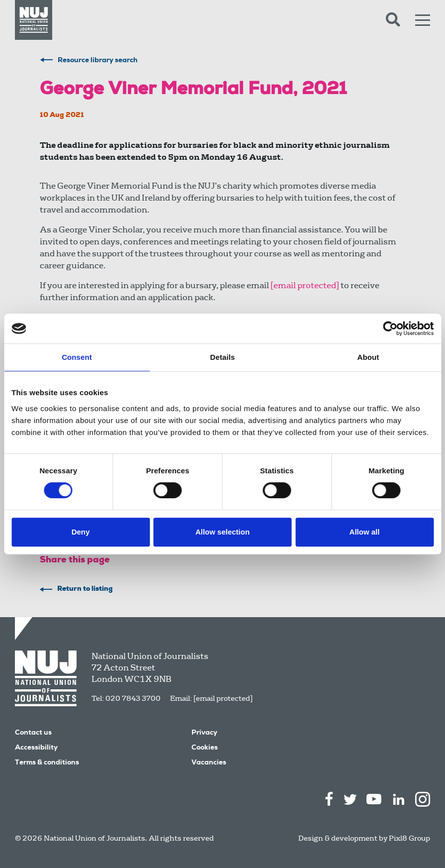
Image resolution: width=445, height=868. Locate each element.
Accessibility (36, 748)
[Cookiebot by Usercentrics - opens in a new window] (390, 328)
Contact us (33, 733)
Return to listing (85, 589)
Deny (81, 532)
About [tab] (368, 357)
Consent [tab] (77, 357)
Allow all (365, 532)
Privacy (204, 733)
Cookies (205, 748)
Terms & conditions (47, 763)
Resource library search (98, 61)
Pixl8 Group (409, 838)
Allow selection (222, 532)
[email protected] (223, 698)
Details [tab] (223, 357)
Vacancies (209, 763)
